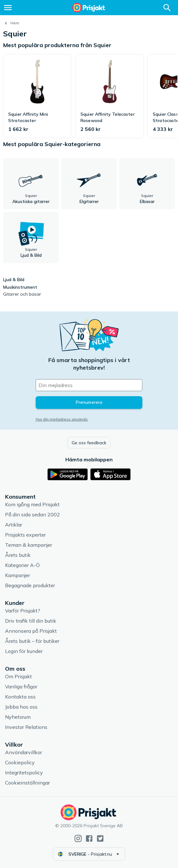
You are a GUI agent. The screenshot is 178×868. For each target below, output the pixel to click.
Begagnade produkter (30, 585)
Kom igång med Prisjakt (32, 504)
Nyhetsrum (18, 717)
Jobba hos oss (21, 707)
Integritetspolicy (24, 773)
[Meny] (8, 8)
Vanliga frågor (21, 686)
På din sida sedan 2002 (33, 514)
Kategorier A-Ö (22, 565)
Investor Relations (26, 727)
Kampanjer (18, 575)
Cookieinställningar (27, 783)
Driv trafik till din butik (31, 621)
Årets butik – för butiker (32, 641)
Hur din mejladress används (62, 419)
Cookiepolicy (20, 762)
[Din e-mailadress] (89, 385)
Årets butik (18, 555)
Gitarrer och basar (22, 294)
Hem (15, 23)
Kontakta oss (20, 697)
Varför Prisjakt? (23, 611)
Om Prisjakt (18, 676)
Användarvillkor (24, 752)
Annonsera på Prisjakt (31, 631)
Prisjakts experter (25, 535)
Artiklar (14, 525)
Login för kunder (24, 651)
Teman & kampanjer (29, 545)
